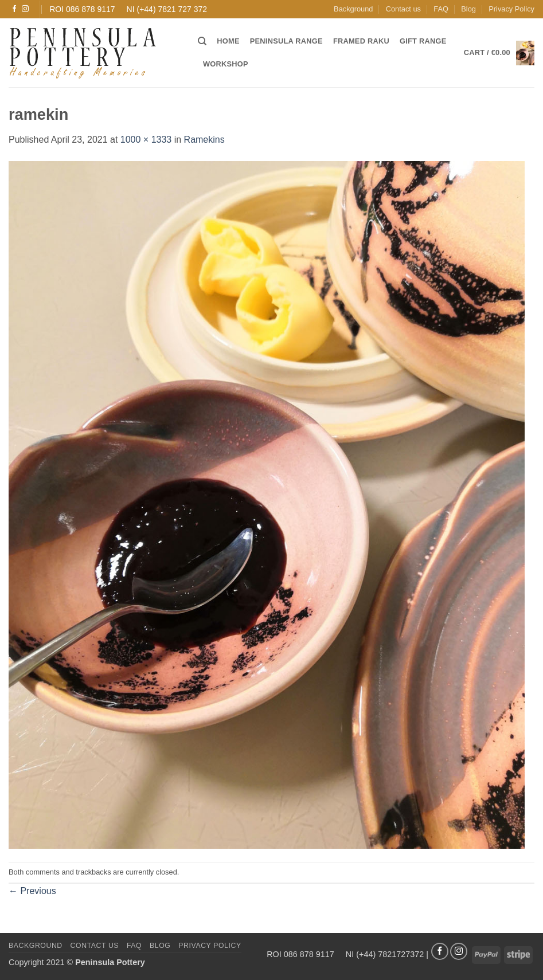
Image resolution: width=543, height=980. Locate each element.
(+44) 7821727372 (390, 954)
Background (353, 9)
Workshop (226, 64)
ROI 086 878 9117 (82, 9)
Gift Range (423, 41)
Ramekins (204, 140)
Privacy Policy (511, 9)
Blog (468, 9)
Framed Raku (361, 41)
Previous (32, 891)
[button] (499, 53)
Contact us (403, 9)
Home (228, 41)
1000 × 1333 (146, 140)
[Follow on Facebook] (14, 9)
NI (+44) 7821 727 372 (167, 9)
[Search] (202, 41)
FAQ (441, 9)
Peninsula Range (286, 41)
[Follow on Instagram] (25, 9)
